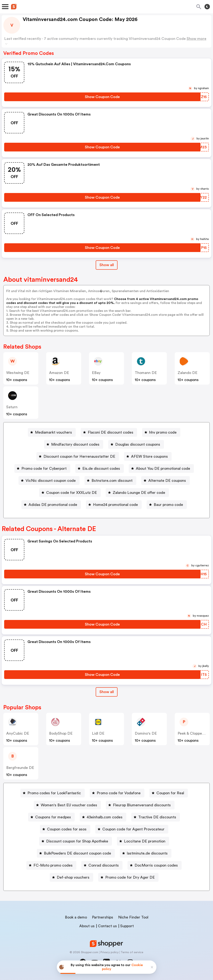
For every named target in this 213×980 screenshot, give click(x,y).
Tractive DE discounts (157, 817)
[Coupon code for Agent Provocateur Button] (132, 829)
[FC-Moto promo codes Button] (51, 865)
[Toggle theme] (207, 7)
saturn (12, 407)
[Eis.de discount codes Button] (100, 468)
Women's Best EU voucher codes (69, 805)
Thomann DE (146, 373)
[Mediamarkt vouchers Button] (52, 432)
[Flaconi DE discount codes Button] (109, 432)
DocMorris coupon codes (156, 865)
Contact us (107, 926)
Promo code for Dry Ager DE (130, 877)
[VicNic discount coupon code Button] (49, 481)
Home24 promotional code (115, 505)
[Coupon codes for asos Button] (65, 829)
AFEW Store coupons (149, 456)
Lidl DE (98, 733)
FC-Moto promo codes (53, 865)
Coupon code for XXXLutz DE (72, 493)
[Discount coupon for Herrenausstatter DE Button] (78, 456)
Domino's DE (146, 733)
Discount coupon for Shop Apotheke (77, 841)
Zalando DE (188, 373)
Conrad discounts (104, 865)
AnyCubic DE (18, 733)
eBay (96, 373)
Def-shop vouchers (73, 877)
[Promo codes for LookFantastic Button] (53, 793)
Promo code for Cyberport (44, 468)
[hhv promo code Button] (161, 432)
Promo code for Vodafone (119, 793)
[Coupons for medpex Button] (51, 817)
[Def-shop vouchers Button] (71, 877)
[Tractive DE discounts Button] (156, 817)
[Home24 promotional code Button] (114, 505)
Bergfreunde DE (20, 768)
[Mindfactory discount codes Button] (74, 444)
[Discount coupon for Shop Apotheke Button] (76, 841)
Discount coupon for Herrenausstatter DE (79, 456)
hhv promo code (163, 432)
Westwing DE (18, 373)
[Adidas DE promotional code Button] (51, 505)
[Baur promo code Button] (167, 505)
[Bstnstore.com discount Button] (110, 481)
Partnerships (103, 917)
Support (127, 926)
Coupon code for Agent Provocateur (133, 829)
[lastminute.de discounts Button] (146, 853)
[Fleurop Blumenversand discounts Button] (140, 805)
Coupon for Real (170, 793)
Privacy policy (109, 952)
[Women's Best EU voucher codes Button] (67, 805)
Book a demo (76, 917)
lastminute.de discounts (147, 853)
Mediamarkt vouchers (53, 432)
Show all (107, 692)
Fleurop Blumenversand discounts (142, 805)
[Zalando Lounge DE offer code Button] (137, 493)
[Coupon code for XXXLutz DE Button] (70, 493)
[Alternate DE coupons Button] (165, 481)
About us (87, 926)
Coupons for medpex (53, 817)
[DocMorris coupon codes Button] (155, 865)
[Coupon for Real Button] (169, 793)
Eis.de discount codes (101, 468)
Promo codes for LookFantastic (54, 793)
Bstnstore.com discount (112, 481)
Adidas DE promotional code (53, 505)
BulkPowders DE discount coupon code (77, 853)
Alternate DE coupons (167, 481)
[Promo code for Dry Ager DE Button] (128, 877)
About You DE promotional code (163, 468)
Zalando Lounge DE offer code (139, 493)
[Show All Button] (107, 692)
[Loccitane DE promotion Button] (143, 841)
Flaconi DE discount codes (111, 432)
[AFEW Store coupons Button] (148, 456)
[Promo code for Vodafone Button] (117, 793)
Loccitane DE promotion (145, 841)
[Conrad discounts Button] (102, 865)
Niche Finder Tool (133, 917)
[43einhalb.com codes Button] (103, 817)
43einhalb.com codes (105, 817)
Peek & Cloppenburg (195, 733)
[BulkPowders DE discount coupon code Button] (76, 853)
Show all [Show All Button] (107, 265)
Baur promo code (168, 505)
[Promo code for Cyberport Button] (42, 468)
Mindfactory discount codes (75, 444)
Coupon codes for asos (67, 829)
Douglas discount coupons (138, 444)
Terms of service (132, 952)
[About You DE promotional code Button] (161, 468)
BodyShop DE (61, 733)
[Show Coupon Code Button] (102, 97)
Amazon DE (59, 373)
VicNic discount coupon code (51, 481)
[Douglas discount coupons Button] (136, 444)
